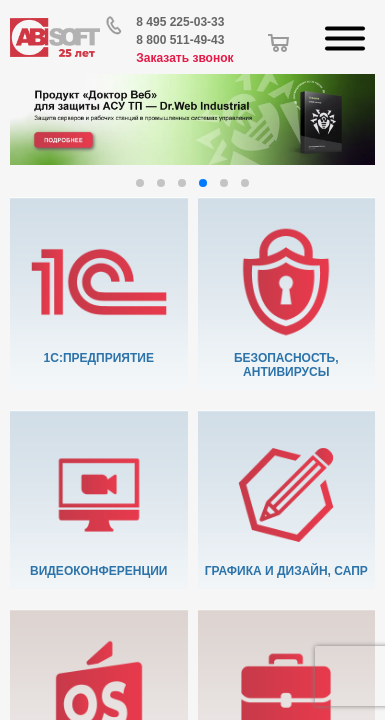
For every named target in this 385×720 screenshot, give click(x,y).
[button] (140, 183)
